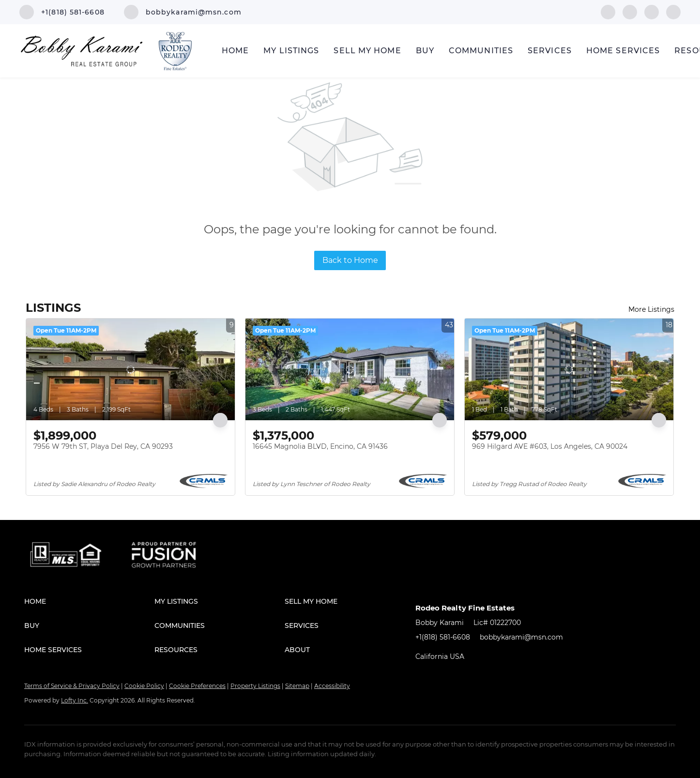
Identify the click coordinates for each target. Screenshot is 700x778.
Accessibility (332, 686)
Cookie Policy (144, 686)
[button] (89, 601)
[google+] (673, 11)
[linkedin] (630, 11)
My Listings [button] (291, 51)
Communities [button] (481, 51)
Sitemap (297, 686)
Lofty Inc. (75, 700)
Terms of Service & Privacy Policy (72, 686)
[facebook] (608, 11)
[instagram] (652, 11)
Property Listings (255, 686)
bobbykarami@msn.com (521, 637)
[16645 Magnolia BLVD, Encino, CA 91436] (350, 369)
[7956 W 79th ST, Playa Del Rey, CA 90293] (130, 369)
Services (550, 51)
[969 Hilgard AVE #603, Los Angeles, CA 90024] (569, 369)
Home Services (623, 51)
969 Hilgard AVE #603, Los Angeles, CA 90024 (550, 446)
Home (235, 51)
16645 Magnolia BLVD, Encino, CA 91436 (320, 446)
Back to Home (350, 260)
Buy (425, 51)
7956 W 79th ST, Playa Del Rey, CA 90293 (103, 446)
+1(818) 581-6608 (443, 637)
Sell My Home (367, 51)
